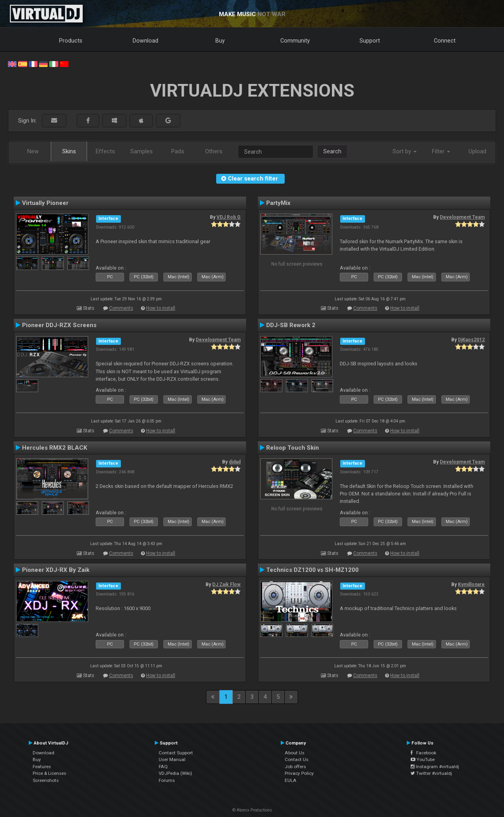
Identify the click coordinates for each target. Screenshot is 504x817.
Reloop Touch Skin (293, 448)
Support (370, 41)
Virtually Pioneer (45, 203)
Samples (142, 151)
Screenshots (46, 780)
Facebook (423, 753)
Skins (69, 151)
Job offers (295, 767)
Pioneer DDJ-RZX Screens (59, 325)
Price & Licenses (49, 773)
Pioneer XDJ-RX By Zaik (56, 570)
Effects (105, 151)
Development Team (462, 217)
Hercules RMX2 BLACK (55, 448)
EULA (291, 780)
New (33, 151)
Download (145, 41)
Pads (178, 151)
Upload (477, 151)
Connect (445, 41)
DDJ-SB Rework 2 (291, 325)
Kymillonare (471, 584)
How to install (161, 308)
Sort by (405, 151)
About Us (295, 753)
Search (332, 151)
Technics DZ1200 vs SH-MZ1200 (312, 570)
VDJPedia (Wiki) (175, 773)
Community (295, 41)
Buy (220, 41)
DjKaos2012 (471, 340)
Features (42, 767)
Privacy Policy (299, 773)
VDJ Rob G (229, 217)
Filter (441, 151)
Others (214, 151)
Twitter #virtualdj (431, 773)
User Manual (172, 759)
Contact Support (176, 753)
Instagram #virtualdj (435, 767)
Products (71, 41)
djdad (235, 462)
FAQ (163, 767)
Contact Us (296, 759)
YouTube (423, 759)
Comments (121, 308)
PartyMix (278, 203)
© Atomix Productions (252, 810)
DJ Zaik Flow (226, 584)
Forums (167, 780)
